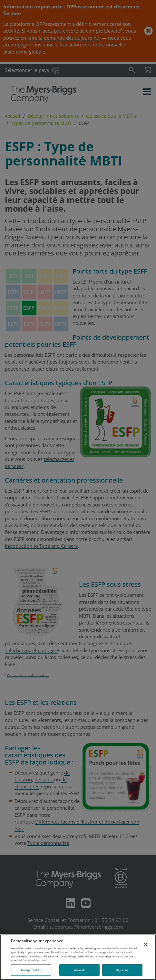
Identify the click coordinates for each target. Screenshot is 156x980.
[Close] (146, 945)
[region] (78, 957)
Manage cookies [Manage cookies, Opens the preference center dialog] (31, 970)
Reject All (122, 970)
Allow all (79, 970)
